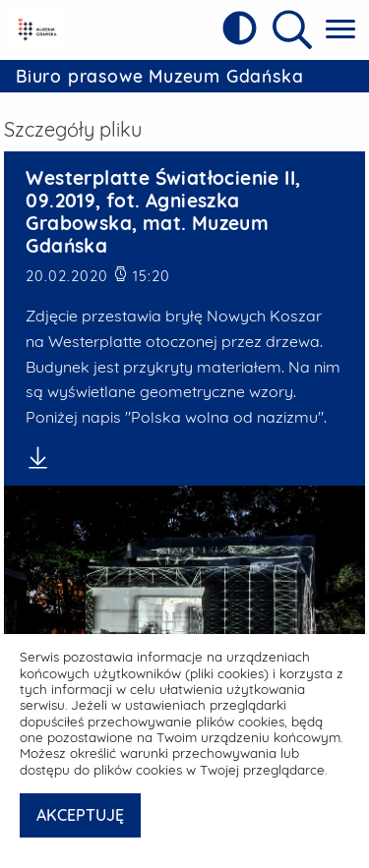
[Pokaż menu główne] (340, 30)
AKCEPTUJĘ (80, 815)
